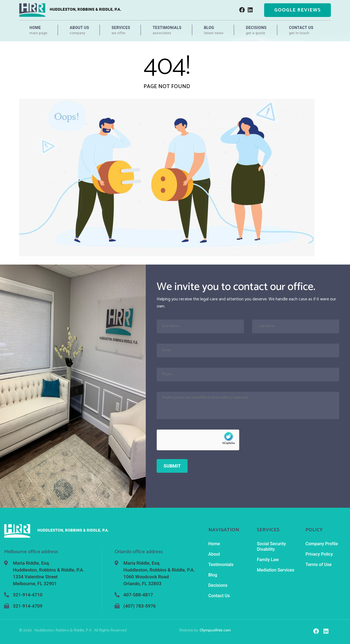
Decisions (256, 30)
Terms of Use (318, 565)
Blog (214, 30)
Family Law (268, 560)
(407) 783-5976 (139, 606)
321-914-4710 (28, 595)
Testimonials (167, 30)
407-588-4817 (138, 595)
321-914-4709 (28, 606)
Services (121, 30)
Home (38, 30)
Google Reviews (297, 10)
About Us (79, 30)
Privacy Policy (319, 554)
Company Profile (322, 544)
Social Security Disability (271, 546)
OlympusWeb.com (215, 630)
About (214, 554)
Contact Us (301, 30)
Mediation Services (275, 570)
